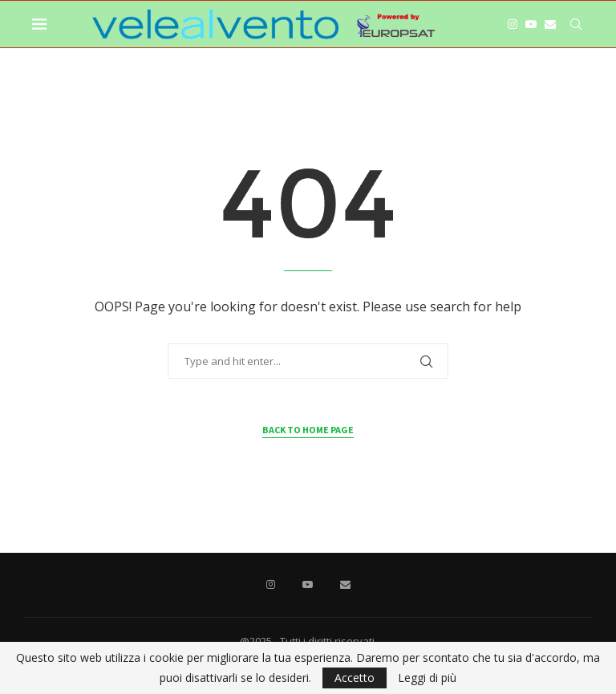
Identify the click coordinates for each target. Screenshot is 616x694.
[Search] (576, 24)
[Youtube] (531, 24)
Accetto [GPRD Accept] (355, 678)
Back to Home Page (308, 430)
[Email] (550, 24)
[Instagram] (513, 24)
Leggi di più (427, 678)
